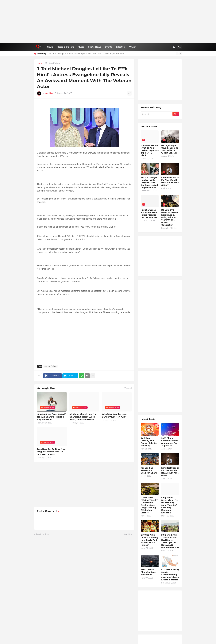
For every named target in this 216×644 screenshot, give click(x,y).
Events (109, 47)
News (50, 47)
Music (81, 47)
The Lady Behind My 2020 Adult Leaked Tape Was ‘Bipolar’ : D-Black (150, 150)
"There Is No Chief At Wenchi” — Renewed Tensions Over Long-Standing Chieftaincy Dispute (149, 505)
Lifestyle (121, 47)
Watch (133, 47)
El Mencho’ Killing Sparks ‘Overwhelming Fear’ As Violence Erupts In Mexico (170, 575)
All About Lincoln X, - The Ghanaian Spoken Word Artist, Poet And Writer (83, 417)
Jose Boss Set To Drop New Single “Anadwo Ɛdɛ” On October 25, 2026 (51, 452)
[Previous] (177, 54)
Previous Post (42, 534)
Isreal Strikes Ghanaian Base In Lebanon (148, 572)
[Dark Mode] (174, 47)
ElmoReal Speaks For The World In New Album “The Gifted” (170, 181)
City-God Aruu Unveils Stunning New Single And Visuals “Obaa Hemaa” (149, 540)
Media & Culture (65, 47)
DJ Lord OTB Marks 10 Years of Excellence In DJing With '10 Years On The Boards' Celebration (170, 217)
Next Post (128, 534)
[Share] (129, 93)
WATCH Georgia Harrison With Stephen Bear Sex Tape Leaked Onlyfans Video (86, 54)
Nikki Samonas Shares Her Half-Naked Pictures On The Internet (149, 214)
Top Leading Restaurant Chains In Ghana (149, 470)
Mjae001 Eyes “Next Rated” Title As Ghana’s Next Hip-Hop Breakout (51, 417)
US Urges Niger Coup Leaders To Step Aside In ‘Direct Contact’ (170, 149)
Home (40, 63)
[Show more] (93, 376)
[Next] (181, 54)
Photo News (95, 47)
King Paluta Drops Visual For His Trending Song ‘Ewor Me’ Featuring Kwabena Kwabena (170, 505)
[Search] (180, 47)
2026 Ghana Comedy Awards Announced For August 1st (170, 442)
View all (128, 388)
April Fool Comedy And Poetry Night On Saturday (149, 442)
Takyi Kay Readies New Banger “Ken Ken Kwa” (114, 416)
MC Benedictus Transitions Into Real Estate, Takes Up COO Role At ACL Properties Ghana (170, 541)
